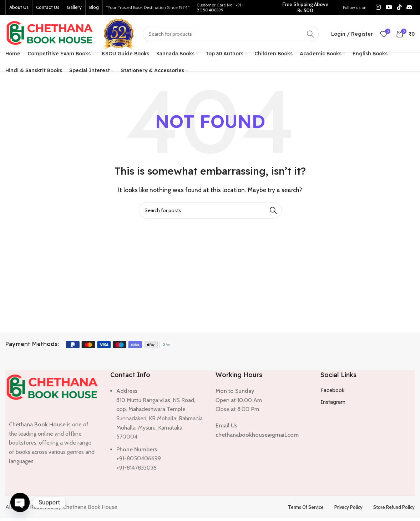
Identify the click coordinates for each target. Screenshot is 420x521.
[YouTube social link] (389, 7)
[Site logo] (50, 33)
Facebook (333, 390)
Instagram (333, 402)
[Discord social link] (409, 7)
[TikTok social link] (399, 7)
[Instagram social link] (378, 7)
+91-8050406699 (220, 7)
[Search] (231, 34)
